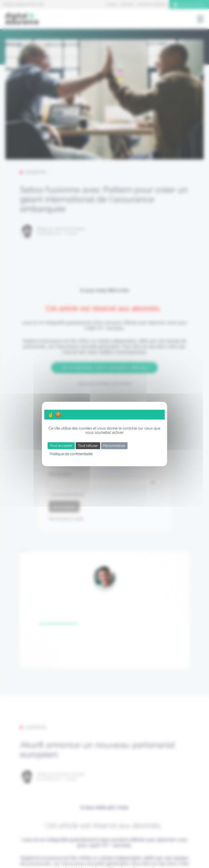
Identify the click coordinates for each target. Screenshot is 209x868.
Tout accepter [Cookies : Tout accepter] (61, 446)
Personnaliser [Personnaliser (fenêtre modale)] (114, 446)
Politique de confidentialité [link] (71, 454)
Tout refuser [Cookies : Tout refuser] (88, 446)
